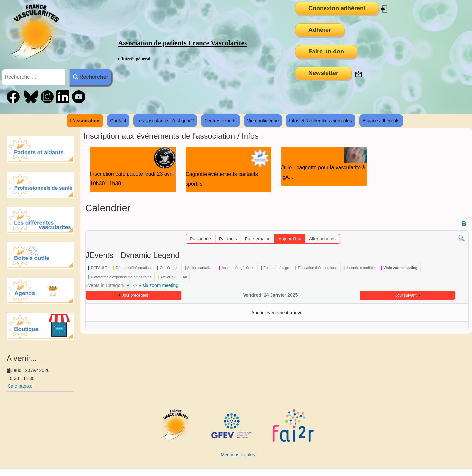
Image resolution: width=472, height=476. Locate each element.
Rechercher (91, 77)
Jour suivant (406, 295)
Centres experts (220, 121)
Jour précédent (135, 295)
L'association (85, 121)
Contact (118, 121)
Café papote (20, 386)
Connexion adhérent (337, 8)
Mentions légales (238, 455)
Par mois (228, 239)
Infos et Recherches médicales (320, 121)
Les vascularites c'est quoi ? (165, 121)
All (129, 285)
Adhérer (320, 30)
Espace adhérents (381, 121)
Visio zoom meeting (158, 285)
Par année (200, 239)
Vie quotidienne (263, 121)
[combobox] (33, 77)
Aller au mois (322, 239)
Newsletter (323, 73)
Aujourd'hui (290, 239)
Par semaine (258, 239)
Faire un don (326, 52)
